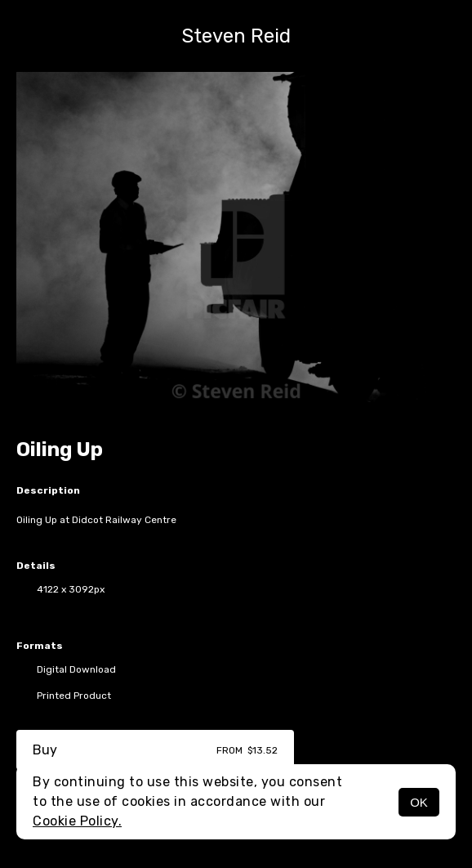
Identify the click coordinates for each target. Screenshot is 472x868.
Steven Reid (236, 36)
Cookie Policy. (77, 821)
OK (419, 802)
